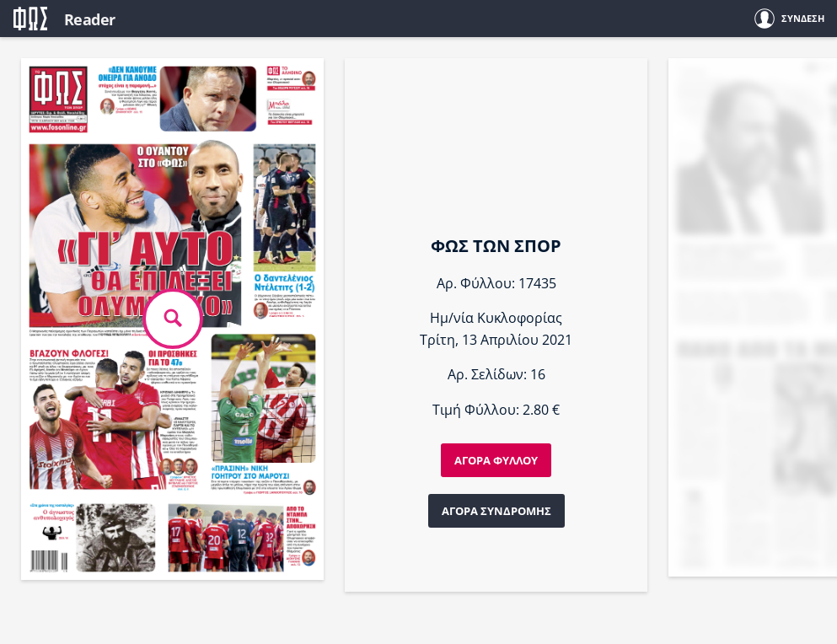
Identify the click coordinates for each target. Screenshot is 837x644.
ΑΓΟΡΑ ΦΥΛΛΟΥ (496, 460)
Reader (90, 19)
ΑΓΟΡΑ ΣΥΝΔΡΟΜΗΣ (496, 511)
